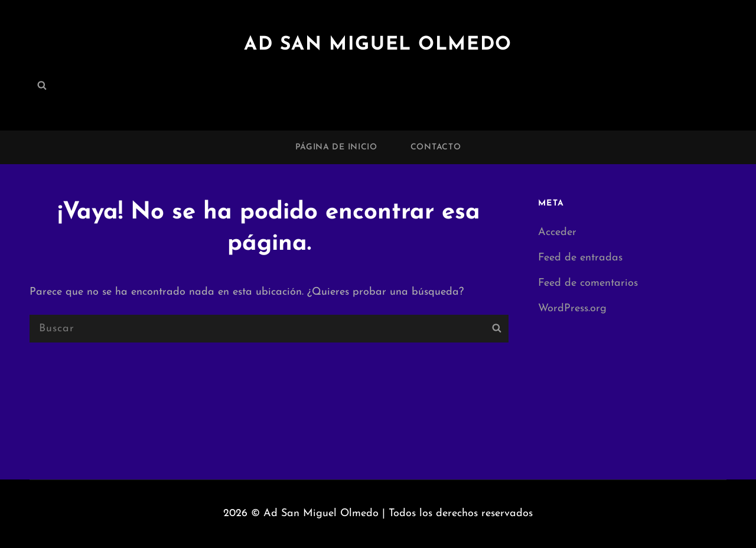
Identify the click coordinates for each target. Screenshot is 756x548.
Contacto (436, 147)
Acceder (557, 232)
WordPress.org (572, 309)
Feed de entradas (580, 258)
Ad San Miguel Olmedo (378, 45)
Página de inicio (336, 147)
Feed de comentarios (588, 283)
